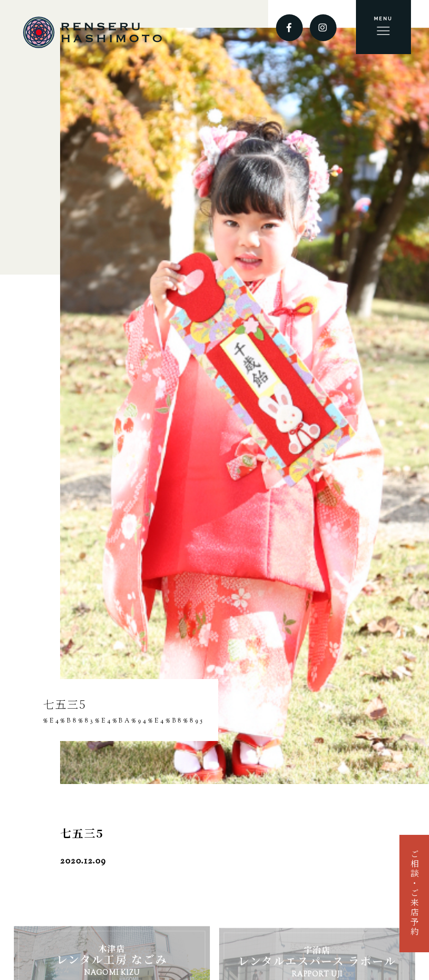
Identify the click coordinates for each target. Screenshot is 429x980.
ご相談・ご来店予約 (414, 893)
